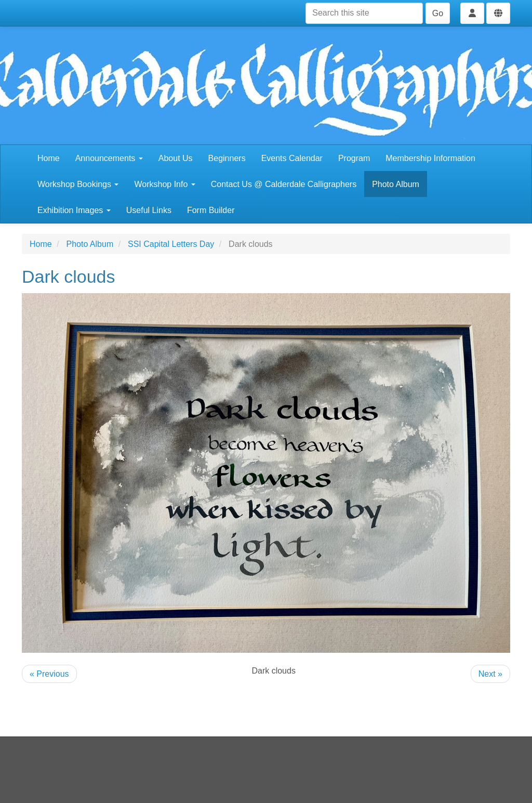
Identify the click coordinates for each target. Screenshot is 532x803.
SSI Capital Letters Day (171, 244)
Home (49, 158)
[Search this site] (364, 13)
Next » (490, 674)
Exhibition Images (74, 210)
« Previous (49, 674)
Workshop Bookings (78, 184)
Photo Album (396, 184)
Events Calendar (292, 158)
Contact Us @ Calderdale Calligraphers (284, 184)
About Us (176, 158)
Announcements (109, 158)
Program (354, 158)
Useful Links (149, 210)
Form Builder (211, 210)
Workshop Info (164, 184)
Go (438, 13)
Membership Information (430, 158)
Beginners (227, 158)
